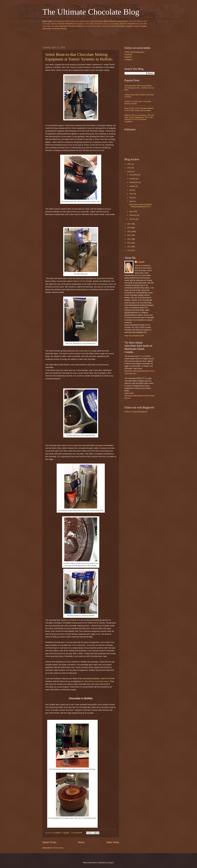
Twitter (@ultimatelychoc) (134, 52)
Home (81, 842)
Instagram (128, 59)
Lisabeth (141, 262)
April (131, 201)
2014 (129, 235)
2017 (129, 224)
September (134, 182)
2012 (129, 243)
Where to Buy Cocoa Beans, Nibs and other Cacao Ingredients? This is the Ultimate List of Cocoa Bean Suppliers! (139, 118)
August (132, 186)
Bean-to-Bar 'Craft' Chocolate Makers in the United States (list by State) (139, 109)
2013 (129, 239)
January (133, 219)
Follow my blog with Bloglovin (136, 412)
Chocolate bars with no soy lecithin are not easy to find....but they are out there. (139, 88)
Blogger (111, 863)
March (132, 211)
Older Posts (113, 842)
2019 (129, 168)
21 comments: (77, 833)
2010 (129, 250)
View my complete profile (134, 336)
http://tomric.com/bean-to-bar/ (97, 681)
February (133, 215)
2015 (129, 231)
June (131, 194)
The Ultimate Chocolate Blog (91, 12)
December (134, 175)
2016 (129, 228)
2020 (129, 164)
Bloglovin (128, 57)
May (131, 197)
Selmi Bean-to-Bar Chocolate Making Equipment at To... (140, 206)
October (133, 179)
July (131, 190)
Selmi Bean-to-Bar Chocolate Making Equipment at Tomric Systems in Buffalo (79, 57)
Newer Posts (49, 842)
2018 (129, 172)
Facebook (128, 54)
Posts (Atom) (58, 848)
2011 (129, 247)
